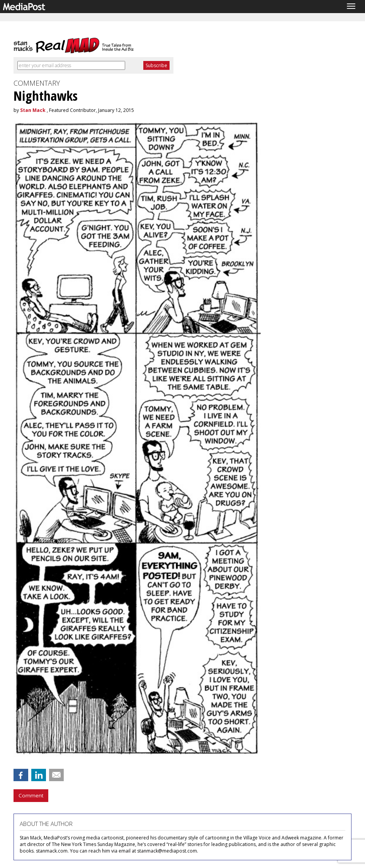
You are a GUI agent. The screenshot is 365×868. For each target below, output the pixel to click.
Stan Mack (33, 110)
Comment (31, 795)
